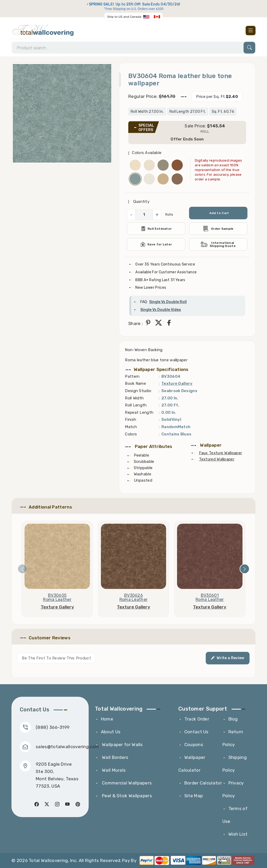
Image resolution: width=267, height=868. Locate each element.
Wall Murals (113, 770)
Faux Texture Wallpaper (221, 453)
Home (107, 719)
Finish (131, 420)
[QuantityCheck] (144, 215)
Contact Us (196, 732)
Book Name (135, 383)
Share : (136, 323)
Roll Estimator (156, 229)
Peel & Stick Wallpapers (126, 796)
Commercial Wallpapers (126, 783)
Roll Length (136, 405)
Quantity (141, 202)
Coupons (194, 745)
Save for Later (156, 244)
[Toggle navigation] (251, 31)
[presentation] (22, 569)
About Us (111, 732)
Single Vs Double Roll (168, 302)
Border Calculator (203, 783)
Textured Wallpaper (217, 459)
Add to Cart (219, 213)
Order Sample (218, 229)
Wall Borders (115, 757)
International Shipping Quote (218, 244)
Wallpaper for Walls (122, 745)
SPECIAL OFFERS (146, 128)
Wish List (238, 834)
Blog (233, 719)
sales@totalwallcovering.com (67, 747)
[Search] (133, 48)
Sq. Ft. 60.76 (223, 112)
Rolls (169, 214)
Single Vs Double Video (161, 310)
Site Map (194, 796)
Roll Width (134, 398)
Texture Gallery (177, 383)
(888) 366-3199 (53, 727)
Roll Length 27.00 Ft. (188, 112)
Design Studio (138, 391)
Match (131, 427)
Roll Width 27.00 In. (147, 112)
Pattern (132, 376)
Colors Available (147, 153)
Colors (131, 434)
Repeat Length (139, 412)
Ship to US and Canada (124, 17)
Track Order (197, 719)
